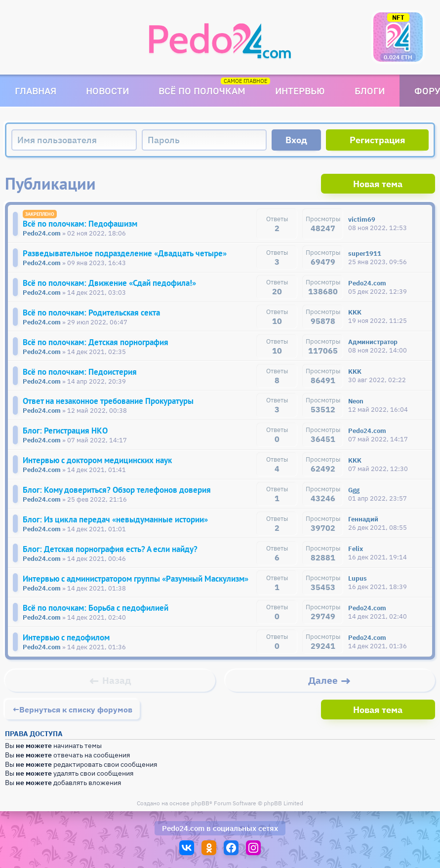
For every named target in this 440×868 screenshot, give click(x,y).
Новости (107, 91)
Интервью (300, 91)
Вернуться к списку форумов (76, 717)
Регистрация (378, 140)
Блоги (370, 91)
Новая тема (398, 183)
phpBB (200, 811)
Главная (36, 91)
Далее (323, 689)
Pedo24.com (183, 836)
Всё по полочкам (202, 91)
